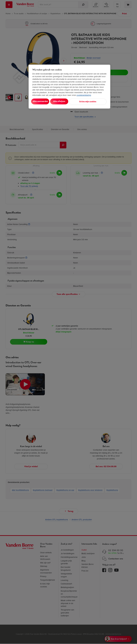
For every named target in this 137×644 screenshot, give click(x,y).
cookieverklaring (84, 95)
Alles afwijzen (67, 101)
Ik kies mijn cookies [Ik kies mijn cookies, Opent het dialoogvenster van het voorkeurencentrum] (95, 101)
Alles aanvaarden (43, 101)
